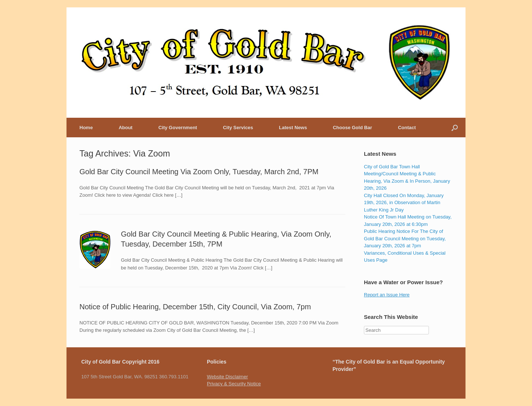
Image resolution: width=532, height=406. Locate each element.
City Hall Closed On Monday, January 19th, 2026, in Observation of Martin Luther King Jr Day (404, 203)
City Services (238, 128)
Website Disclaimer (227, 377)
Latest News (293, 128)
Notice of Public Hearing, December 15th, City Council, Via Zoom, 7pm (195, 307)
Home (86, 128)
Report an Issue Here (387, 295)
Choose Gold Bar (352, 128)
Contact (407, 128)
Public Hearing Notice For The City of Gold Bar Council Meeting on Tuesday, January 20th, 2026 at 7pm (405, 238)
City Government (178, 128)
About (126, 128)
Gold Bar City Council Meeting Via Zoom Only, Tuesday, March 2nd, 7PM (199, 172)
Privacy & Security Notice (234, 384)
